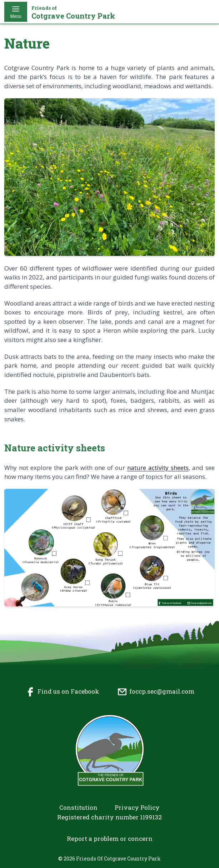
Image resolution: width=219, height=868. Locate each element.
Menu (16, 12)
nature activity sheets (158, 468)
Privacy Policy (137, 807)
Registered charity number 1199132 (109, 817)
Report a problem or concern (110, 839)
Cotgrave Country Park (73, 13)
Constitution (78, 807)
